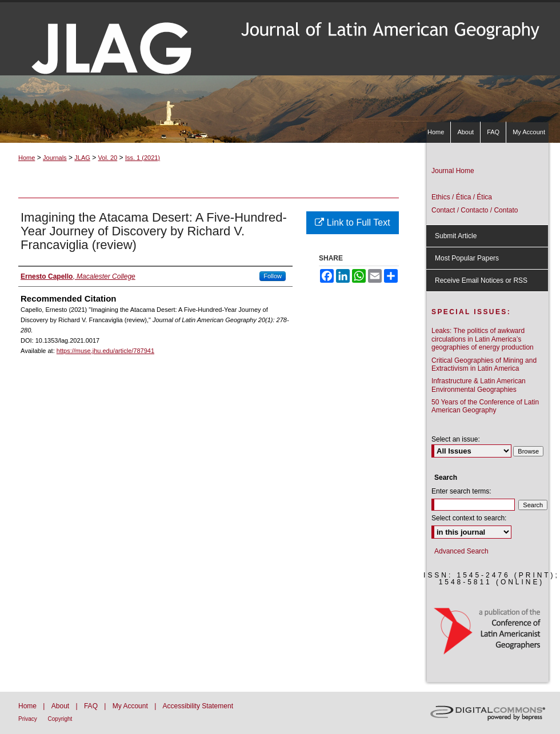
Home (27, 158)
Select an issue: (456, 439)
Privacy (29, 719)
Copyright (60, 719)
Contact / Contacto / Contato (475, 210)
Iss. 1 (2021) (143, 158)
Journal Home (453, 171)
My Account (131, 706)
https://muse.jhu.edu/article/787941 (105, 351)
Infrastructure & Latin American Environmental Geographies (479, 385)
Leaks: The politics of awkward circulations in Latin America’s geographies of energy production (483, 339)
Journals (55, 158)
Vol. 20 (108, 158)
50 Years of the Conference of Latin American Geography (485, 406)
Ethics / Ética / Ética (462, 197)
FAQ (92, 706)
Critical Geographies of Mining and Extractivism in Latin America (484, 364)
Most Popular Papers (467, 258)
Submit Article (456, 236)
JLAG (82, 158)
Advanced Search (461, 551)
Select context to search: (469, 518)
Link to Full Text (352, 222)
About (61, 706)
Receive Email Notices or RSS (481, 280)
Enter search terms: (461, 491)
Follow (273, 276)
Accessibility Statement (198, 706)
